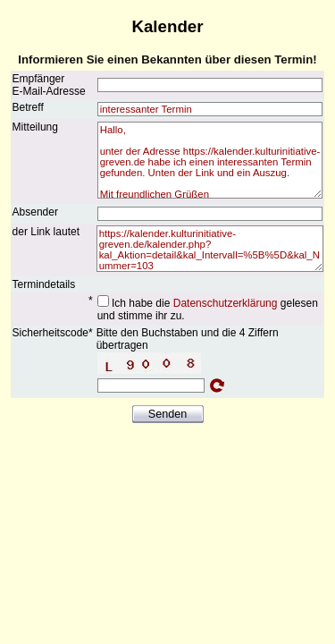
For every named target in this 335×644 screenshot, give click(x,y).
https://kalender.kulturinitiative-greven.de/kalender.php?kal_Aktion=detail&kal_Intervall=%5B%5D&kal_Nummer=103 (210, 249)
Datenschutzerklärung (226, 303)
